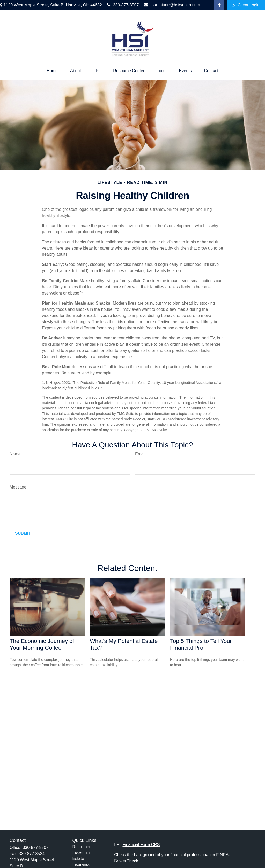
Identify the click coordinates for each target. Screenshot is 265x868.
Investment (83, 853)
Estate (78, 859)
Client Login (246, 5)
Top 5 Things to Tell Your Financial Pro (201, 644)
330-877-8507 (123, 5)
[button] (52, 71)
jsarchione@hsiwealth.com (172, 5)
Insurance (82, 865)
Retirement (83, 847)
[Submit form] (23, 533)
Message (18, 487)
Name (15, 454)
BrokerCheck (126, 861)
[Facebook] (219, 5)
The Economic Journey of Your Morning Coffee (42, 644)
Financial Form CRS (141, 845)
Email (140, 454)
